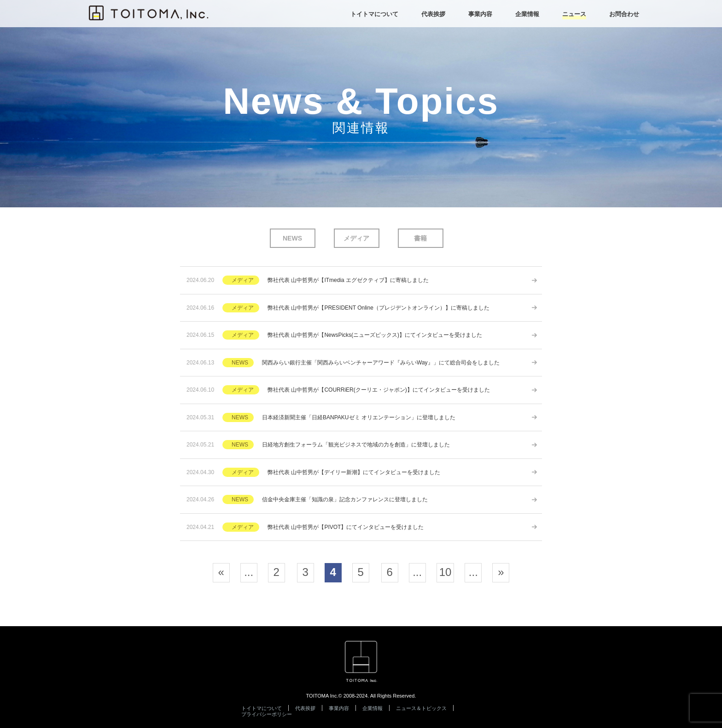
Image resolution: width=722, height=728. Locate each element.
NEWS (292, 238)
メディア (356, 238)
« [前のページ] (221, 572)
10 (445, 572)
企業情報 (373, 708)
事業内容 (339, 708)
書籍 (420, 238)
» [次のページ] (501, 572)
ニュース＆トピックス (421, 708)
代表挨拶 (305, 708)
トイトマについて (262, 708)
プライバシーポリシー (267, 714)
